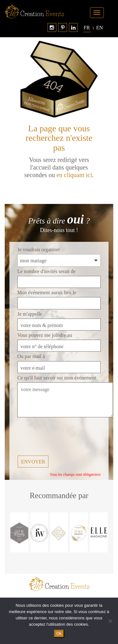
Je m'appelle (30, 314)
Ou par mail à (31, 356)
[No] (110, 621)
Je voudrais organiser (39, 250)
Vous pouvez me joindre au (45, 335)
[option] (19, 532)
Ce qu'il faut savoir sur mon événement (57, 378)
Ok (59, 633)
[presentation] (65, 437)
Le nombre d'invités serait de (46, 271)
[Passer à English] (100, 28)
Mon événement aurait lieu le (47, 292)
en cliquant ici (74, 175)
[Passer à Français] (87, 28)
